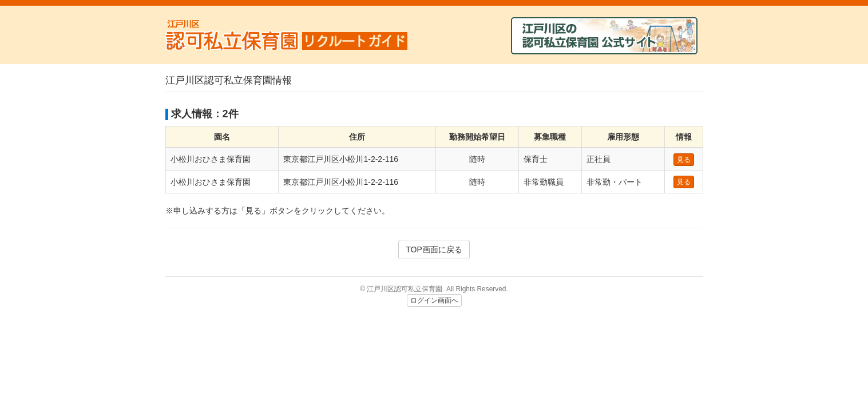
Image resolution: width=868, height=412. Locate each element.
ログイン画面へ (434, 300)
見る (684, 160)
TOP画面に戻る (434, 249)
